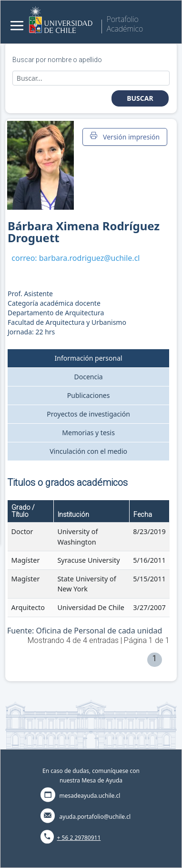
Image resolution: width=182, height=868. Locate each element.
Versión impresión (125, 137)
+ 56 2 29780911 (79, 838)
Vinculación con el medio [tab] (88, 451)
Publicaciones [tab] (89, 395)
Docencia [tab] (89, 377)
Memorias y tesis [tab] (88, 433)
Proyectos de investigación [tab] (88, 414)
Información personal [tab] (89, 358)
